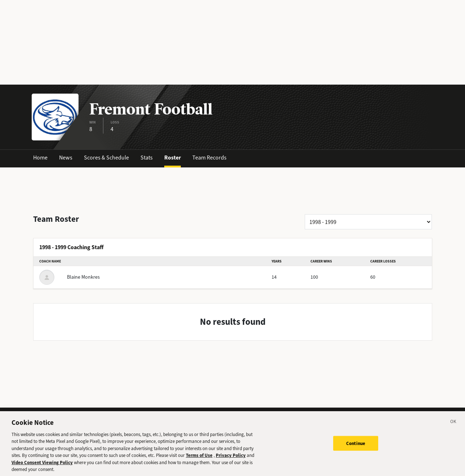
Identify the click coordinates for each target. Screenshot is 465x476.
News (66, 158)
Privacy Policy (231, 460)
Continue (356, 448)
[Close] (453, 427)
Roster (173, 158)
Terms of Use (199, 460)
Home (40, 158)
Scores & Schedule (106, 158)
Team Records (209, 158)
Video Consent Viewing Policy (42, 467)
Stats (147, 158)
